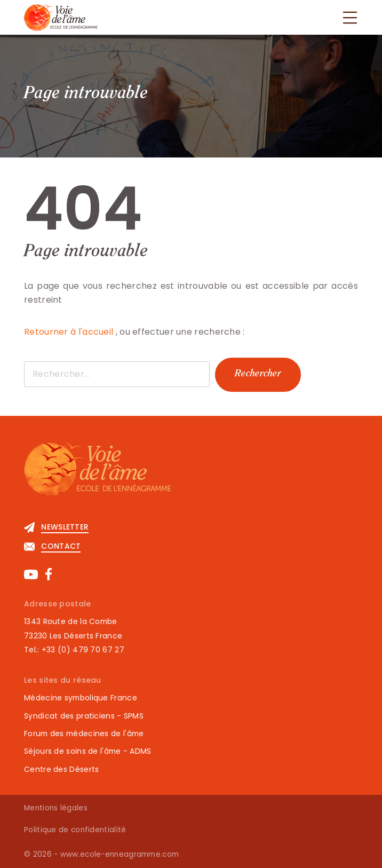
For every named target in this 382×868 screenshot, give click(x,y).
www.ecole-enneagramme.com (120, 854)
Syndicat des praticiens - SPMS (84, 716)
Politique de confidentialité (75, 830)
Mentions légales (56, 808)
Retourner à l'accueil (70, 332)
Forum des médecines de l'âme (84, 733)
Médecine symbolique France (81, 698)
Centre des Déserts (61, 769)
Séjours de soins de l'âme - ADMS (88, 751)
